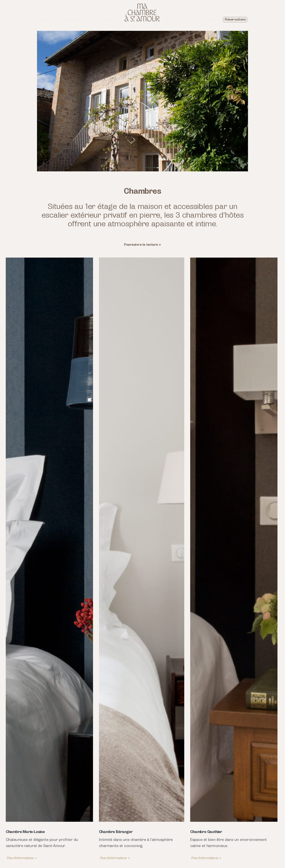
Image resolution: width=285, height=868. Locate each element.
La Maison (47, 20)
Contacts (209, 20)
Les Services (103, 20)
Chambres (74, 20)
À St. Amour (179, 20)
